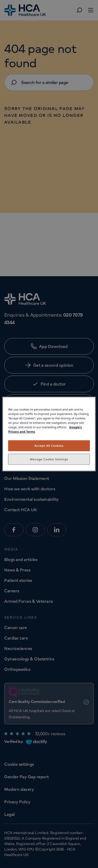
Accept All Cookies (49, 446)
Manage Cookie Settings (49, 459)
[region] (49, 434)
